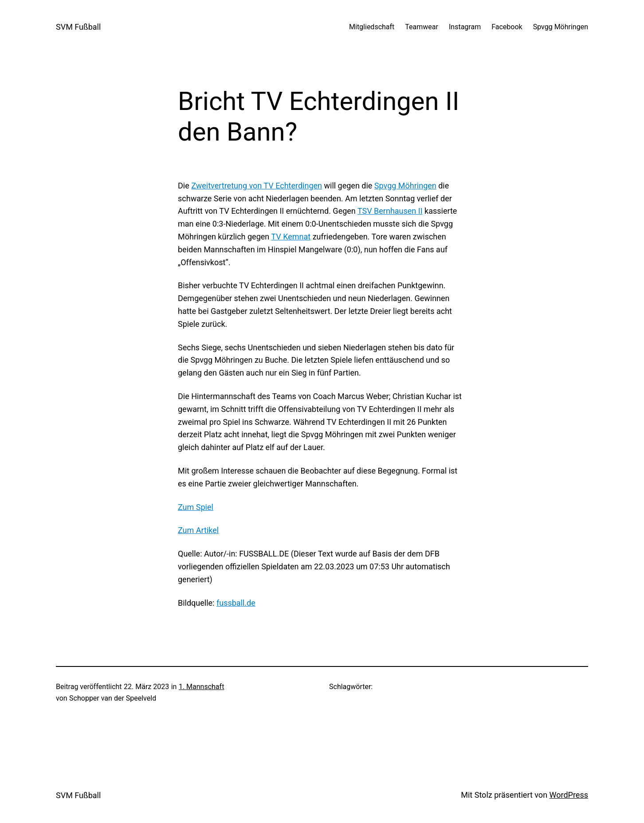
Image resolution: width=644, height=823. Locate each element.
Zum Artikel (198, 530)
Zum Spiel (196, 507)
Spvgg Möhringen (405, 186)
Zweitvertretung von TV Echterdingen (257, 186)
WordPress (569, 795)
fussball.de (236, 603)
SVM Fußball (78, 27)
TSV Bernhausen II (390, 211)
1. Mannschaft (201, 687)
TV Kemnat (291, 237)
